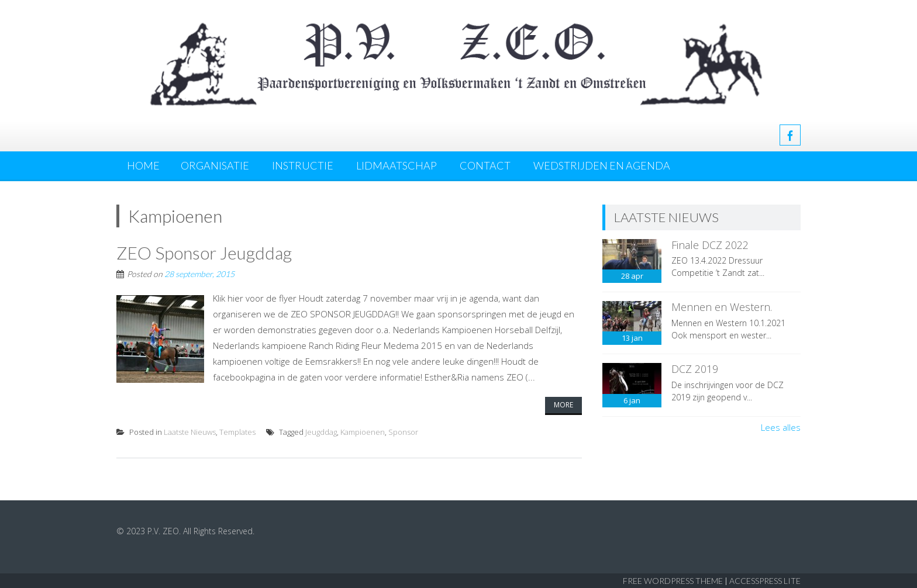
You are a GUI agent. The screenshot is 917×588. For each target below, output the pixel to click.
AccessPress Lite (765, 581)
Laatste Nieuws (190, 432)
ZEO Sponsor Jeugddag (204, 253)
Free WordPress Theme (673, 581)
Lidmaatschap (397, 165)
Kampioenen (363, 432)
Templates (237, 432)
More (563, 405)
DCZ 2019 (695, 369)
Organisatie (215, 165)
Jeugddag (321, 432)
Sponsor (403, 432)
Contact (485, 165)
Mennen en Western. (722, 307)
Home (143, 165)
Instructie (303, 165)
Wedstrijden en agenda (602, 165)
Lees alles (781, 427)
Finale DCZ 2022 (710, 245)
